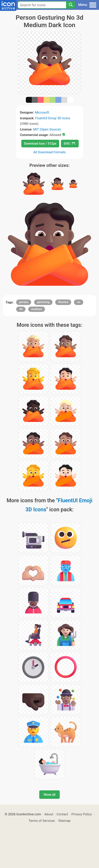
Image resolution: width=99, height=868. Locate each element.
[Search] (71, 5)
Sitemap (64, 821)
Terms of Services (42, 821)
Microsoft (42, 112)
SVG (69, 144)
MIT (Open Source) (47, 129)
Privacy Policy (82, 814)
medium (37, 309)
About (49, 814)
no (79, 302)
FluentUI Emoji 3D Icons (53, 118)
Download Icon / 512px (40, 144)
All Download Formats (50, 152)
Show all (49, 795)
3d (21, 309)
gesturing (43, 302)
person (24, 302)
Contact (62, 814)
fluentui (63, 302)
